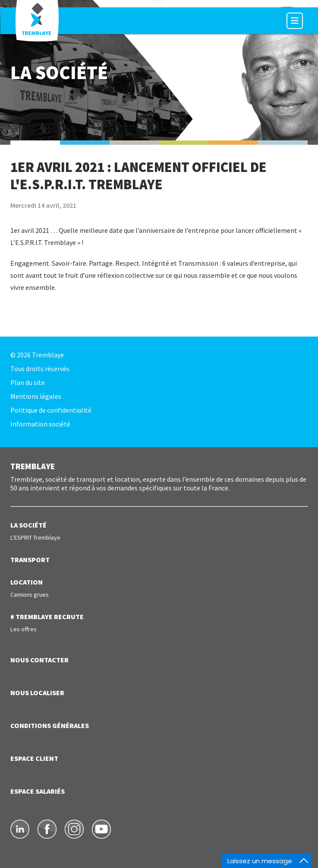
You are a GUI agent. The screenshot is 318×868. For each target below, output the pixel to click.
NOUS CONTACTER (39, 660)
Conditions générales (50, 725)
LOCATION (27, 582)
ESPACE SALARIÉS (38, 791)
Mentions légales (36, 396)
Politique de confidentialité (51, 410)
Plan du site (28, 382)
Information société (40, 424)
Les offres (24, 629)
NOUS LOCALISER (37, 693)
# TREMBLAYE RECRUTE (47, 617)
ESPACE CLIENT (34, 758)
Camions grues (30, 595)
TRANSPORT (30, 560)
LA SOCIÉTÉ (28, 525)
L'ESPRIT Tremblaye (35, 537)
